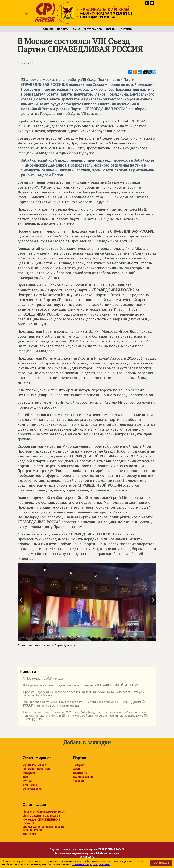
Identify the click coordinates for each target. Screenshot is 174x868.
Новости (63, 29)
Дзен (26, 777)
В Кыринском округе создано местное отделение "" (79, 686)
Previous (21, 600)
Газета (110, 29)
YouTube (78, 781)
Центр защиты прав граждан (42, 816)
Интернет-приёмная (36, 769)
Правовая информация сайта (91, 864)
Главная (47, 29)
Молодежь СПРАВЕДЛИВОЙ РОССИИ (41, 821)
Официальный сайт (35, 765)
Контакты (126, 29)
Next (153, 600)
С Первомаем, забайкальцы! (42, 679)
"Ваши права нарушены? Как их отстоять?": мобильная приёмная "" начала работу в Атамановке (82, 704)
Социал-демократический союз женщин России (43, 828)
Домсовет (29, 834)
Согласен (161, 863)
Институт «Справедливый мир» (44, 812)
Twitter (28, 781)
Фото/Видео (93, 29)
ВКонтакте (30, 785)
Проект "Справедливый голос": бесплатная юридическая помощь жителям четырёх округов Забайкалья (82, 694)
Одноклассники (33, 789)
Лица (76, 29)
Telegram (29, 773)
